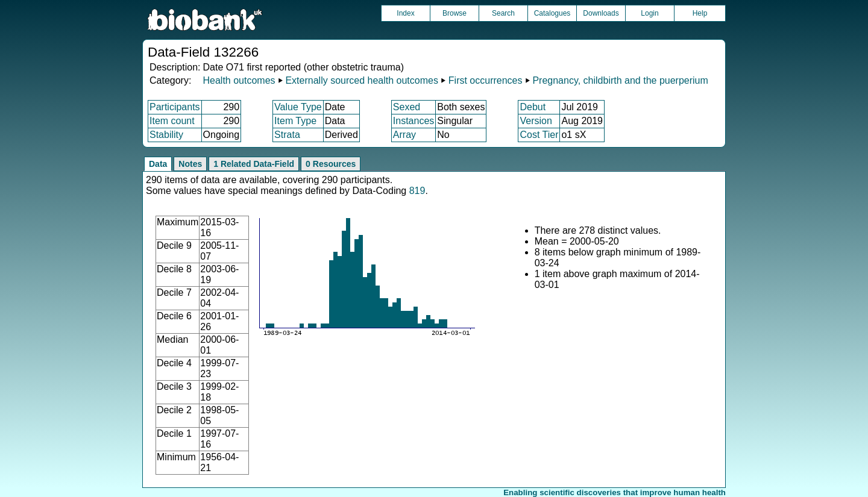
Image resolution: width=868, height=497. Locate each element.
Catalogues (552, 13)
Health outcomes (239, 80)
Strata (287, 135)
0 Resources (331, 164)
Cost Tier (539, 135)
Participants (175, 107)
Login (649, 13)
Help (700, 13)
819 (417, 191)
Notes (190, 164)
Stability (166, 135)
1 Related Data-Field (254, 164)
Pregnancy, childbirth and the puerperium (620, 80)
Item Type (295, 121)
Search (503, 13)
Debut (533, 107)
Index (405, 13)
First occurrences (486, 80)
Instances (414, 121)
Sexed (407, 107)
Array (404, 135)
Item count (172, 121)
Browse (454, 13)
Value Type (298, 107)
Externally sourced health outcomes (361, 80)
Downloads (601, 13)
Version (536, 121)
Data (158, 164)
